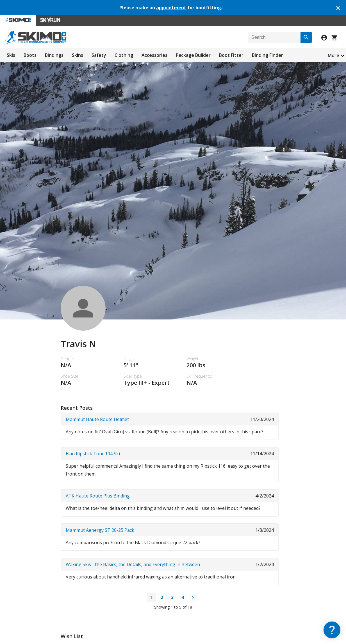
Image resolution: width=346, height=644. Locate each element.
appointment (171, 8)
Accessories (154, 55)
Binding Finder (268, 55)
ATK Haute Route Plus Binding (98, 496)
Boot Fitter (231, 55)
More (334, 55)
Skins (78, 55)
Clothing (124, 55)
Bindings (54, 55)
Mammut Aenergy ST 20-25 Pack (100, 530)
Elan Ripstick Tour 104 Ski (93, 454)
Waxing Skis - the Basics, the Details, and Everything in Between (133, 564)
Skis (11, 55)
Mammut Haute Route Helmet (97, 419)
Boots (30, 55)
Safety (99, 55)
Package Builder (193, 55)
